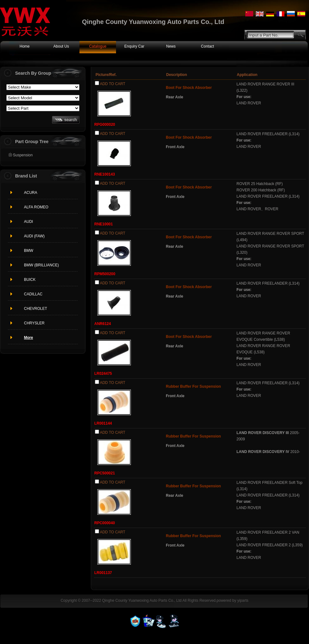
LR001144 (103, 423)
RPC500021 (105, 473)
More (29, 338)
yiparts (243, 600)
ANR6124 (103, 324)
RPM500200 (105, 274)
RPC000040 (105, 523)
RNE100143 (105, 174)
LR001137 (103, 573)
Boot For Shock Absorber (189, 88)
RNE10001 (104, 224)
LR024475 (103, 374)
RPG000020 (105, 125)
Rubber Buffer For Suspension (193, 386)
